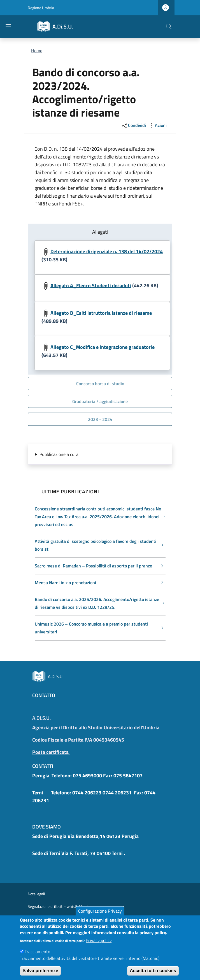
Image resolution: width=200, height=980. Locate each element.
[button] (169, 27)
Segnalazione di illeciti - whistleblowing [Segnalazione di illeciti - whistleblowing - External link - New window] (60, 906)
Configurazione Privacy (100, 917)
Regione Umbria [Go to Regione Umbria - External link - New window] (41, 8)
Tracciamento (37, 957)
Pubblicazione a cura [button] (59, 454)
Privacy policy (99, 946)
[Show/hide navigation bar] (8, 26)
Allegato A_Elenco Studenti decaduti (91, 285)
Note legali (36, 894)
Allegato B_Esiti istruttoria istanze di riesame (101, 313)
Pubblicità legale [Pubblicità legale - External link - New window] (41, 919)
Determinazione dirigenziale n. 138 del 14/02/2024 (107, 251)
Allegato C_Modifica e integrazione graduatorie (103, 347)
